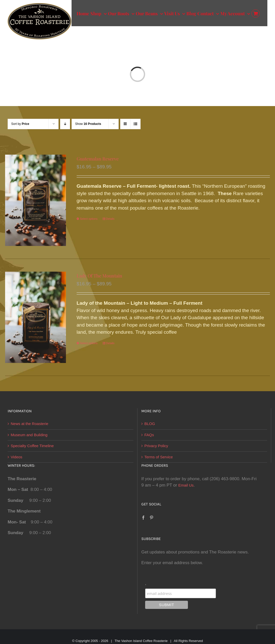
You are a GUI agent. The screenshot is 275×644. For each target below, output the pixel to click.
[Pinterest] (152, 518)
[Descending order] (65, 124)
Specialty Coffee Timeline (32, 446)
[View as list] (135, 124)
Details (110, 219)
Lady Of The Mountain (99, 276)
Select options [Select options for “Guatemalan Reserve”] (89, 219)
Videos (17, 457)
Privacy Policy (156, 446)
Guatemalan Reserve (98, 159)
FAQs (149, 435)
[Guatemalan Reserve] (36, 200)
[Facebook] (143, 518)
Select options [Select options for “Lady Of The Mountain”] (89, 343)
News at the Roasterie (30, 424)
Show (88, 124)
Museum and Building (29, 435)
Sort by (20, 124)
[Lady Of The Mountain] (36, 317)
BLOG (150, 424)
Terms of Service (159, 457)
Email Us (186, 485)
